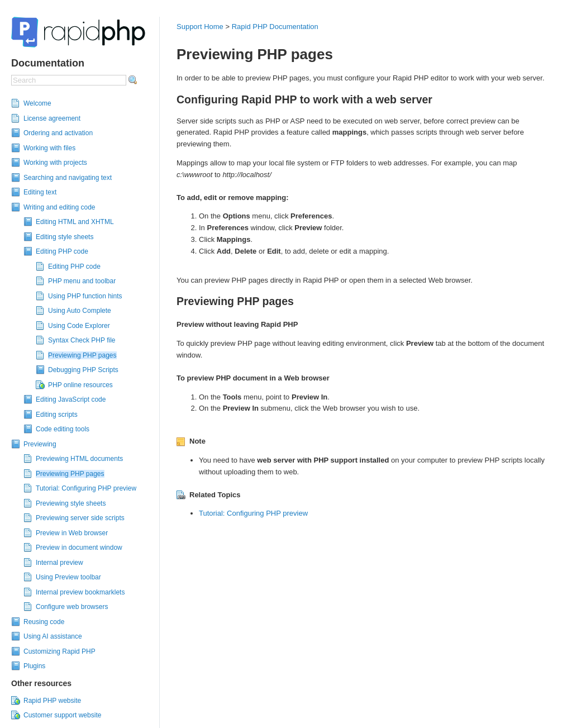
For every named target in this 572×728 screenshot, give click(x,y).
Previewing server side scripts (80, 518)
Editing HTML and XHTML (75, 222)
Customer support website (62, 715)
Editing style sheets (65, 237)
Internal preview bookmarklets (80, 592)
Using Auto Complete (80, 311)
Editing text (40, 192)
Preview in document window (79, 548)
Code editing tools (63, 429)
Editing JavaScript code (71, 399)
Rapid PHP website (52, 701)
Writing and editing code (59, 207)
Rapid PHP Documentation (275, 27)
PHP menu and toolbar (82, 281)
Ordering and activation (58, 133)
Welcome (37, 103)
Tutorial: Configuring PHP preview (86, 488)
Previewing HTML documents (79, 459)
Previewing (40, 444)
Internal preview (59, 563)
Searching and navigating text (68, 178)
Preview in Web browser (72, 533)
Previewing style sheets (71, 503)
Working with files (49, 148)
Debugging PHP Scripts (83, 370)
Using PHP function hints (85, 296)
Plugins (34, 666)
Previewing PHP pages (82, 355)
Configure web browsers (72, 607)
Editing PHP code (62, 251)
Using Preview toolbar (68, 577)
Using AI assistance (53, 636)
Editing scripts (57, 415)
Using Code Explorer (79, 326)
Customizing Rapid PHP (59, 651)
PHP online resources (80, 385)
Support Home (200, 27)
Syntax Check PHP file (82, 340)
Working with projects (55, 163)
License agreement (52, 118)
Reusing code (44, 622)
